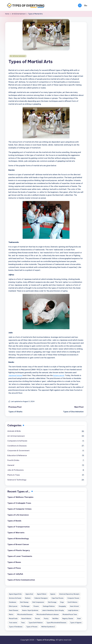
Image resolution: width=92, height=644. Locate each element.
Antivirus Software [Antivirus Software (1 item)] (15, 598)
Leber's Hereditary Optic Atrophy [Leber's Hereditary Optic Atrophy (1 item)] (53, 610)
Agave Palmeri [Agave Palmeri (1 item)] (42, 594)
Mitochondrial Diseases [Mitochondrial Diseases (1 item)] (25, 614)
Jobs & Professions (16, 470)
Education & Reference (17, 455)
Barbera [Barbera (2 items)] (28, 598)
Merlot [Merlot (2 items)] (11, 614)
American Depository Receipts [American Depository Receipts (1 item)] (69, 594)
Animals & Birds (14, 431)
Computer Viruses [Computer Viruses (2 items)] (73, 598)
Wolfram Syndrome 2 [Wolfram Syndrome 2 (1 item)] (48, 627)
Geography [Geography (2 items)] (62, 606)
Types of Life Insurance (18, 515)
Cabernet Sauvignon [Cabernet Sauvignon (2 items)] (41, 598)
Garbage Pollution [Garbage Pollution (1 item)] (49, 606)
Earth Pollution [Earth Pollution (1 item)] (73, 602)
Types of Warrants (16, 533)
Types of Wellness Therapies (20, 497)
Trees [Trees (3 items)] (23, 623)
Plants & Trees (14, 475)
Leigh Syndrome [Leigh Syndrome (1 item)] (73, 610)
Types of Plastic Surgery (19, 550)
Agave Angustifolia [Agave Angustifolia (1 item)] (15, 594)
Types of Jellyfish (15, 574)
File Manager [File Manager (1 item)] (25, 606)
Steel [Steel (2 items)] (79, 618)
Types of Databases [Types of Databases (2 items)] (16, 627)
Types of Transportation (18, 527)
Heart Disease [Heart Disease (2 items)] (14, 610)
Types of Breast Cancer (18, 544)
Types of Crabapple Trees (19, 503)
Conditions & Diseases (17, 446)
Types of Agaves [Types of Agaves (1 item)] (76, 623)
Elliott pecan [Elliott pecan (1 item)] (13, 606)
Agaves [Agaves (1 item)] (53, 594)
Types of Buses (14, 562)
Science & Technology (17, 480)
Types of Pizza (14, 568)
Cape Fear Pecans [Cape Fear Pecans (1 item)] (58, 598)
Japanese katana (15, 375)
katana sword (59, 375)
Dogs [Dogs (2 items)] (62, 602)
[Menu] (85, 5)
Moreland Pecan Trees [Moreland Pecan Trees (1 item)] (70, 614)
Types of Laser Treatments (20, 556)
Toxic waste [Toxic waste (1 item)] (13, 623)
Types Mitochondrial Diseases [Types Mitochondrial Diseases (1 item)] (56, 623)
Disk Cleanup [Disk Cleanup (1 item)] (24, 602)
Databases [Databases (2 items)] (13, 602)
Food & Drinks (13, 460)
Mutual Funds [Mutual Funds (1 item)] (13, 618)
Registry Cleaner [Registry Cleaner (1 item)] (68, 618)
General (11, 465)
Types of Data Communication (21, 580)
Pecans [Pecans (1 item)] (38, 618)
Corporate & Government (18, 451)
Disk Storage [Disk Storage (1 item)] (52, 602)
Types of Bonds (14, 521)
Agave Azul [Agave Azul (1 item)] (29, 594)
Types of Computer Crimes (19, 509)
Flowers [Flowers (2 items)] (36, 606)
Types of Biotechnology (18, 539)
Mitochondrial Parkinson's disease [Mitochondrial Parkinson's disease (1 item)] (48, 614)
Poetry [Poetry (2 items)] (46, 618)
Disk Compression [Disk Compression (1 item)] (38, 602)
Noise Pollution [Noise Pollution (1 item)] (26, 618)
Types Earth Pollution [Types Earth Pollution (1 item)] (36, 623)
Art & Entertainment (18, 56)
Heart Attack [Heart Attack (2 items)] (74, 606)
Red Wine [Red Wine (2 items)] (55, 618)
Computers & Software (17, 441)
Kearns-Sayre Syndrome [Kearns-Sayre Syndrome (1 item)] (30, 610)
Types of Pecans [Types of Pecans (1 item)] (32, 627)
